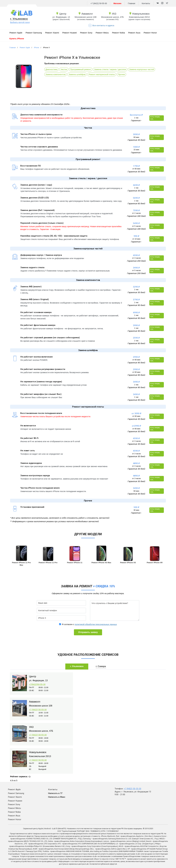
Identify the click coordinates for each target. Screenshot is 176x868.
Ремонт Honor (150, 33)
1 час (136, 118)
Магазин (117, 3)
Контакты (146, 3)
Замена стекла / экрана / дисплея (110, 69)
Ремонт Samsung (34, 33)
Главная (132, 3)
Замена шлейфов (77, 74)
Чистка (64, 69)
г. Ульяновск (19, 19)
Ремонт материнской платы (102, 74)
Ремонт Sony (86, 33)
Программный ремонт (81, 69)
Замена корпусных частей (142, 69)
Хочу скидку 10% (155, 118)
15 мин (136, 150)
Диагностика (51, 69)
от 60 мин (136, 169)
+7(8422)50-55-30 (37, 684)
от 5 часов (136, 226)
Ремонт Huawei (70, 33)
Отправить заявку (88, 632)
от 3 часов (136, 258)
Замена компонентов (56, 74)
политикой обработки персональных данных (96, 624)
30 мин (136, 510)
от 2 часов (136, 213)
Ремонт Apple (16, 33)
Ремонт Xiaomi (52, 33)
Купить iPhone (17, 39)
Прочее (121, 74)
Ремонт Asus (134, 33)
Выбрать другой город (20, 22)
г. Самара (101, 666)
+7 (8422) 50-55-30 (99, 3)
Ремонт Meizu (102, 33)
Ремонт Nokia (118, 33)
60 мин (136, 137)
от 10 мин (136, 239)
